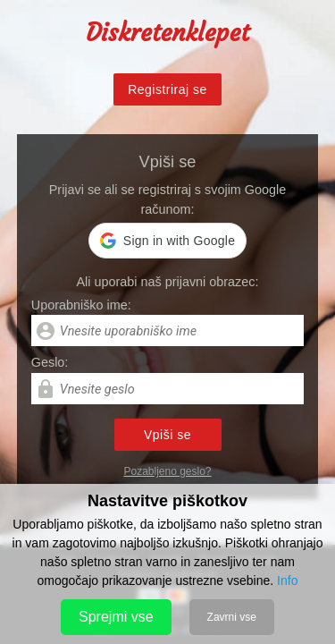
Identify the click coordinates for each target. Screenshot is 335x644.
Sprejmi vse (116, 617)
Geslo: (50, 362)
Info (287, 580)
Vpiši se (167, 435)
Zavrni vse (232, 617)
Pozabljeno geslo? (167, 471)
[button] (167, 241)
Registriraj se (167, 89)
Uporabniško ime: (81, 305)
